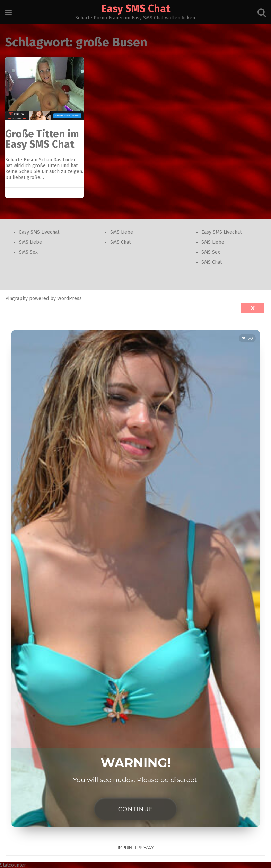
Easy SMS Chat (136, 9)
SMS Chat (120, 242)
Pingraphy (16, 299)
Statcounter (13, 865)
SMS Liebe (30, 242)
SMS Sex (28, 252)
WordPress (69, 299)
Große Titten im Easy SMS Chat (42, 139)
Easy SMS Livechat (39, 232)
